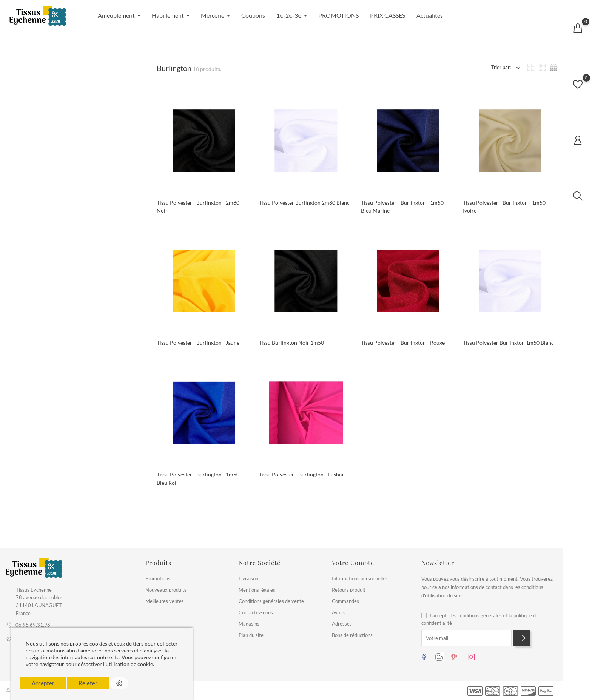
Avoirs (339, 612)
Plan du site (251, 635)
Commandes (345, 601)
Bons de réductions (352, 635)
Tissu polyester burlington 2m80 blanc (304, 203)
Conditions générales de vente (271, 601)
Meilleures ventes (165, 601)
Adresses (342, 624)
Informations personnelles (360, 578)
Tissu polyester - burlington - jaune (198, 343)
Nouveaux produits (166, 590)
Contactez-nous (256, 612)
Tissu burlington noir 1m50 (291, 343)
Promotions (158, 578)
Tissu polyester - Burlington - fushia (301, 474)
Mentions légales (257, 590)
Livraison (248, 578)
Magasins (249, 624)
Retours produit (349, 590)
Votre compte (353, 563)
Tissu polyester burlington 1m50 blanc (508, 343)
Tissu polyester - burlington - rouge (403, 343)
